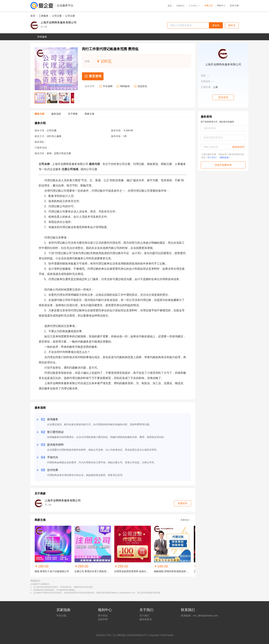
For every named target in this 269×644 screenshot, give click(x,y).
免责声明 (103, 619)
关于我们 (144, 616)
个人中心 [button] (194, 6)
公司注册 (57, 16)
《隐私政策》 (224, 157)
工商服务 (44, 16)
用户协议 (103, 616)
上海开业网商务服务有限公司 (59, 23)
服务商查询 (146, 619)
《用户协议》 (212, 157)
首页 (170, 6)
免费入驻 (209, 6)
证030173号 (104, 635)
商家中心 (221, 6)
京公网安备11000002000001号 (130, 635)
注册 (237, 6)
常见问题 (61, 616)
